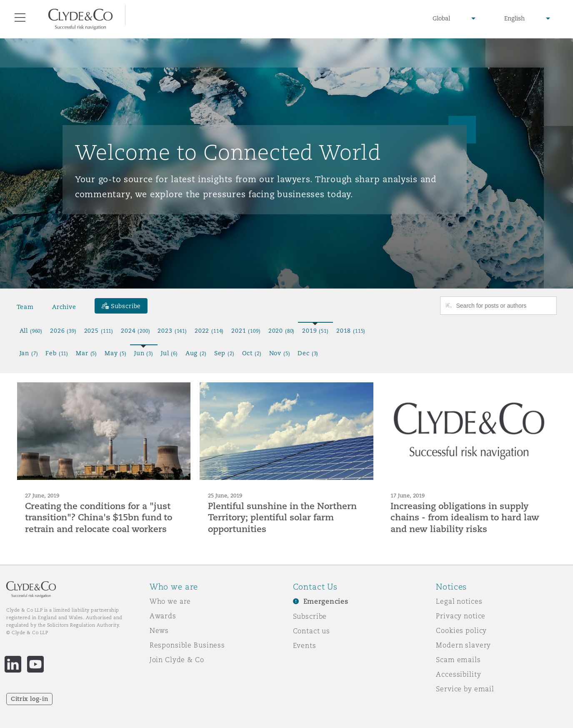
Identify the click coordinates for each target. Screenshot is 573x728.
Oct (252, 353)
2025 (99, 331)
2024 (135, 331)
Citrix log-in (29, 699)
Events (305, 645)
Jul (169, 353)
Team (25, 307)
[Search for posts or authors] (503, 306)
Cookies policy (461, 630)
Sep (224, 353)
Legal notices (459, 601)
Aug (196, 353)
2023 (172, 331)
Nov (280, 353)
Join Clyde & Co (177, 660)
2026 (63, 331)
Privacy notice (461, 616)
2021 (246, 331)
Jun (144, 353)
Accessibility (458, 674)
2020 (282, 331)
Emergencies (326, 601)
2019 (315, 331)
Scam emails (458, 660)
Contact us (312, 631)
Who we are (170, 601)
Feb (57, 353)
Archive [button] (64, 307)
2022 (209, 331)
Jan (29, 353)
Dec (308, 353)
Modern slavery (463, 645)
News (159, 630)
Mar (86, 353)
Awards (163, 616)
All (31, 331)
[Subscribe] (121, 306)
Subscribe (310, 616)
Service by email (465, 689)
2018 (351, 331)
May (116, 353)
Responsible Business (187, 645)
